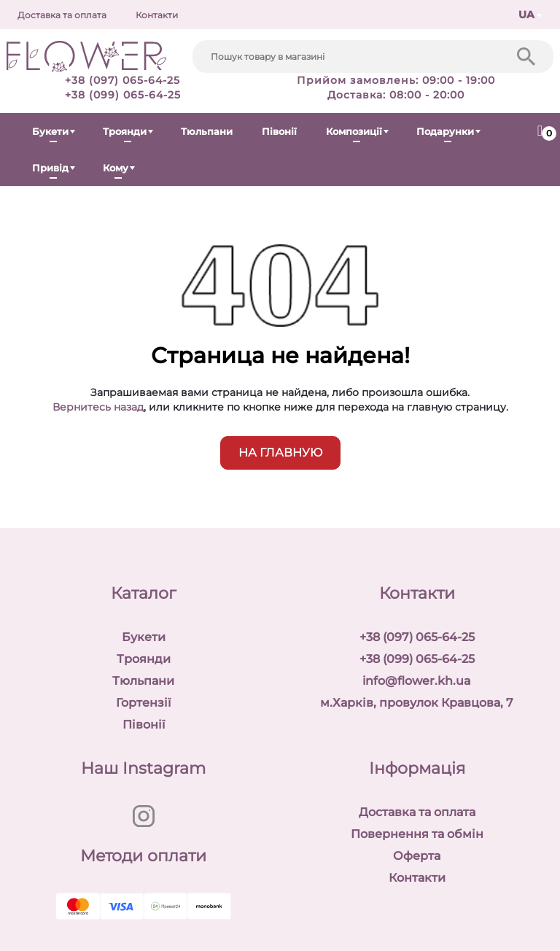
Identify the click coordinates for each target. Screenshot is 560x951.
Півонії (279, 131)
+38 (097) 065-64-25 (122, 80)
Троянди (125, 131)
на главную (280, 453)
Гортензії (143, 703)
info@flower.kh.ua (417, 681)
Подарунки (445, 131)
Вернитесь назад (98, 407)
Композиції (354, 131)
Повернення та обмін (417, 834)
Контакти (157, 15)
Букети (50, 131)
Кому (116, 168)
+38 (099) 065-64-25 (123, 95)
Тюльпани (207, 131)
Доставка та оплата (62, 15)
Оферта (417, 856)
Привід (50, 168)
